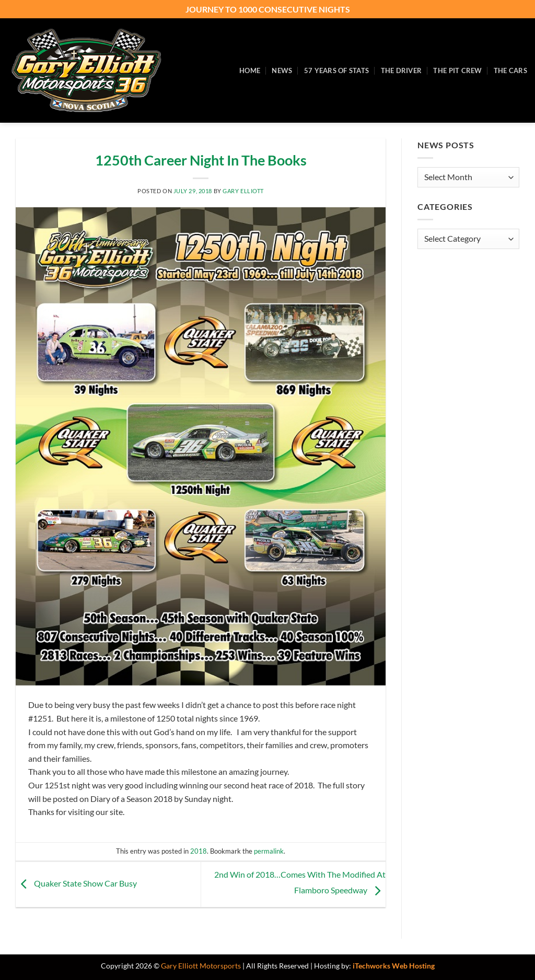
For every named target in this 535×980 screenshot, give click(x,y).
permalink (269, 851)
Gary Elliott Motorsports (201, 966)
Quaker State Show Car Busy (76, 883)
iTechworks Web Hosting (394, 966)
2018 (199, 851)
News (282, 70)
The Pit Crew (457, 70)
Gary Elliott (243, 191)
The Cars (510, 70)
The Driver (402, 70)
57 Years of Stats (336, 70)
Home (250, 70)
